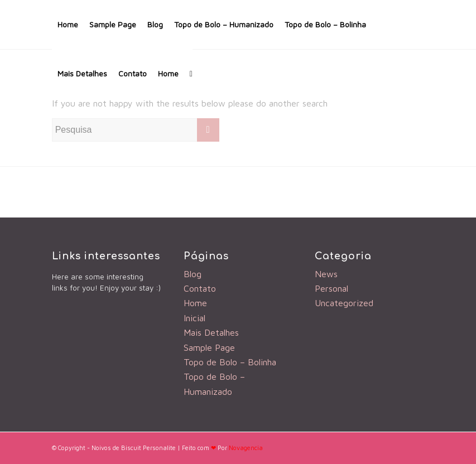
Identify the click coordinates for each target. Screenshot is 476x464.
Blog (155, 24)
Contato (133, 73)
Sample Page (113, 24)
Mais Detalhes (82, 73)
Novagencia (246, 448)
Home (68, 24)
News (326, 274)
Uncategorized (344, 303)
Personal (331, 288)
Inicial (194, 318)
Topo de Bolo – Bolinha (325, 24)
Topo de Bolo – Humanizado (224, 24)
